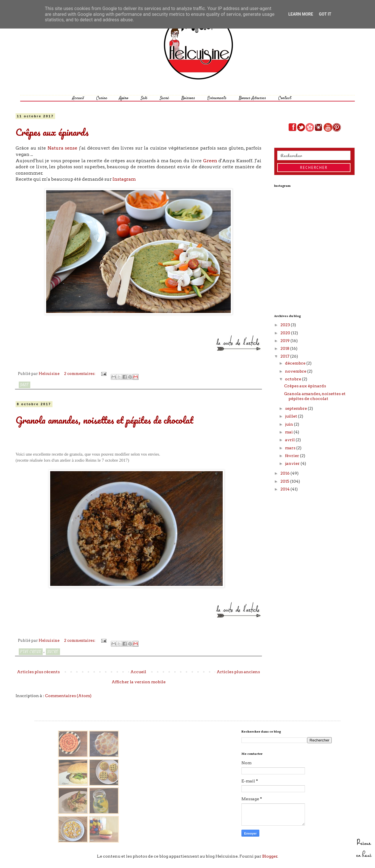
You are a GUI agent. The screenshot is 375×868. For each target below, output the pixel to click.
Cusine (102, 98)
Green (210, 161)
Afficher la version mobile (139, 682)
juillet (291, 416)
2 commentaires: (80, 374)
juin (289, 424)
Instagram (124, 179)
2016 (285, 473)
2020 (286, 333)
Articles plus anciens (238, 672)
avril (290, 440)
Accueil (78, 98)
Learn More (301, 14)
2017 (285, 356)
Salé (144, 98)
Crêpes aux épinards (52, 132)
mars (291, 448)
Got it (325, 14)
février (292, 456)
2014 (285, 489)
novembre (296, 371)
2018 (285, 348)
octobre (294, 379)
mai (289, 432)
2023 (286, 325)
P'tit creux (31, 652)
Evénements (217, 98)
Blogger (270, 856)
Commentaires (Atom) (68, 696)
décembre (296, 363)
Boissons (188, 98)
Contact (285, 98)
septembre (296, 408)
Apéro (124, 98)
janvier (293, 463)
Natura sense (63, 148)
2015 (285, 481)
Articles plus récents (38, 672)
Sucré (164, 98)
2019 (285, 341)
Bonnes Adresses (252, 98)
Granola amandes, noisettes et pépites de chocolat (104, 420)
